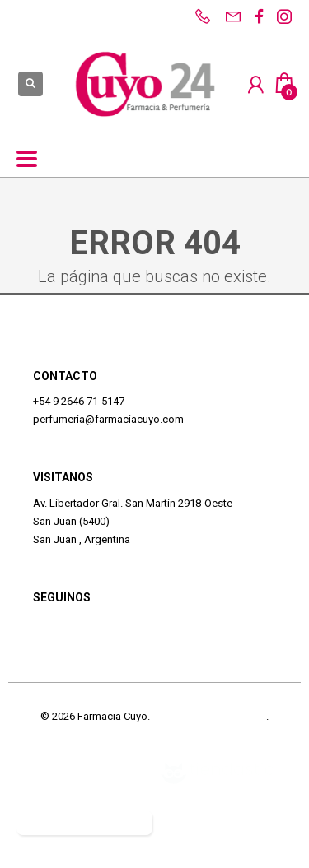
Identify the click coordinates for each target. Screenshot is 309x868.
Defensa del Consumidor (76, 772)
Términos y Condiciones (209, 716)
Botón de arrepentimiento (84, 822)
